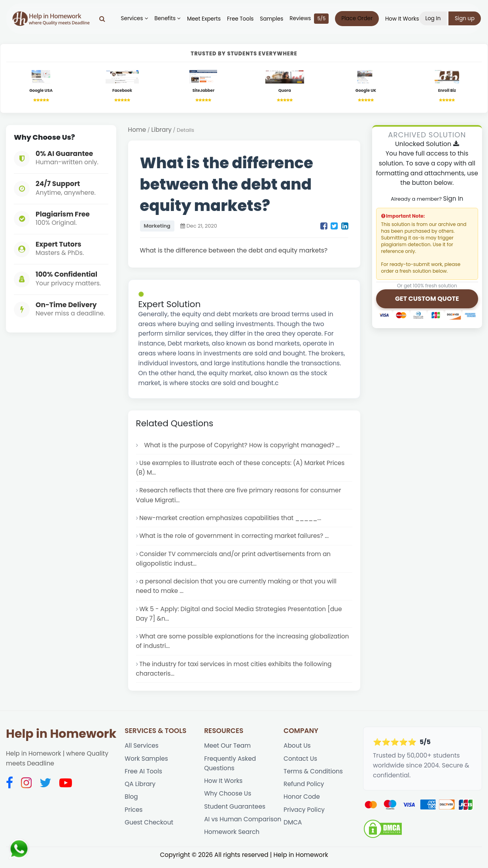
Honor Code (302, 802)
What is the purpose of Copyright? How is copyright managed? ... (240, 445)
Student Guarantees (235, 812)
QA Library (140, 789)
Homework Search (232, 838)
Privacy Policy (304, 815)
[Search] (104, 19)
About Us (297, 750)
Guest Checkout (149, 828)
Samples (273, 19)
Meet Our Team (228, 750)
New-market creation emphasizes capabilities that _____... (231, 520)
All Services (142, 750)
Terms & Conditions (313, 776)
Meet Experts (205, 19)
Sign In (453, 199)
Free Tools (242, 19)
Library (162, 130)
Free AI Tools (144, 776)
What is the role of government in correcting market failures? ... (235, 538)
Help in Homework (61, 739)
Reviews (311, 19)
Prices (134, 815)
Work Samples (147, 763)
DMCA (293, 828)
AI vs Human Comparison (243, 825)
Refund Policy (304, 789)
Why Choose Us (228, 799)
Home (137, 130)
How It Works (404, 19)
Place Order (359, 18)
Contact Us (301, 763)
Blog (131, 802)
